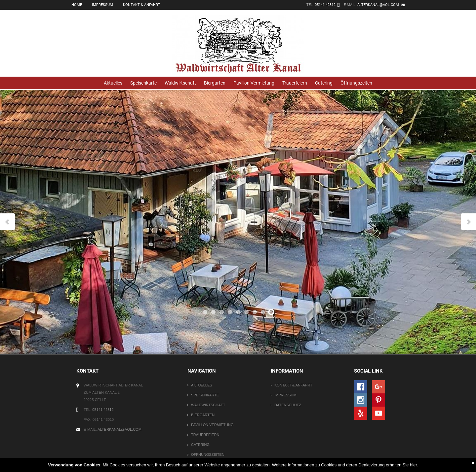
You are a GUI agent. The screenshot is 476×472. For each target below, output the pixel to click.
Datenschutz (288, 405)
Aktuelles (113, 83)
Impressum (102, 5)
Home (77, 5)
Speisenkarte (143, 83)
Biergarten (215, 83)
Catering (324, 83)
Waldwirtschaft (180, 83)
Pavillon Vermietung (254, 83)
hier (413, 465)
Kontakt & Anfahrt (142, 5)
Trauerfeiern (295, 83)
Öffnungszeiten (356, 83)
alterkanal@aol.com (378, 5)
